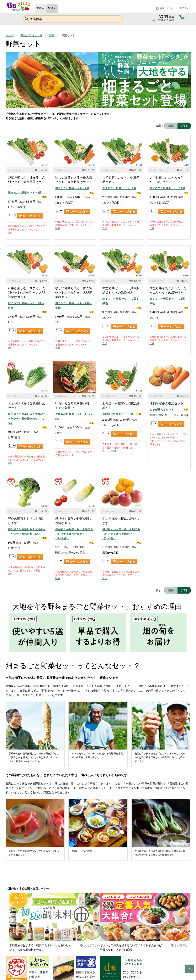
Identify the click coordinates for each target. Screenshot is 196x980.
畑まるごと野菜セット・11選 (167, 188)
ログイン (184, 8)
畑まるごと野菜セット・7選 (72, 188)
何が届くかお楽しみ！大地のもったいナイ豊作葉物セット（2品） (27, 419)
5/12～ (40, 8)
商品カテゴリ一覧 (31, 35)
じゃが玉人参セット (162, 410)
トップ (10, 35)
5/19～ (52, 8)
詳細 (184, 126)
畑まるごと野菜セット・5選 (25, 193)
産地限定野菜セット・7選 (118, 414)
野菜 (52, 35)
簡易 (171, 126)
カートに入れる (32, 216)
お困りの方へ (167, 8)
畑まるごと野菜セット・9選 (119, 188)
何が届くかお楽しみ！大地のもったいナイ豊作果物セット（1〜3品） (121, 534)
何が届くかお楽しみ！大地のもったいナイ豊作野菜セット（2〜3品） (74, 534)
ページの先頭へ (189, 969)
